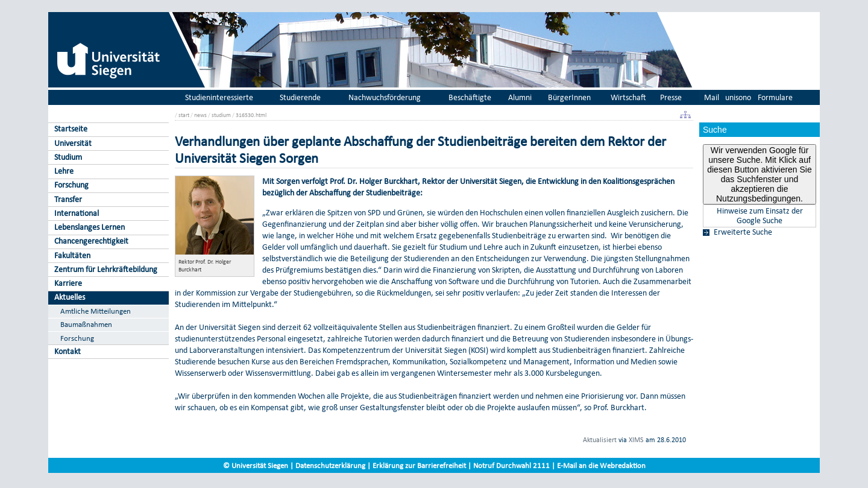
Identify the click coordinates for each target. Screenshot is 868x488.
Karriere (68, 283)
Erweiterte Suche (743, 232)
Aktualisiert (600, 440)
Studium (68, 157)
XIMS (636, 440)
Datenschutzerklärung (330, 465)
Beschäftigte (470, 97)
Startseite (71, 129)
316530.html (251, 115)
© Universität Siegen (256, 465)
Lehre (64, 171)
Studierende (300, 97)
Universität (73, 143)
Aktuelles (70, 297)
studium (221, 115)
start (184, 115)
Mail (712, 97)
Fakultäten (72, 255)
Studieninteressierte (219, 97)
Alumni (520, 97)
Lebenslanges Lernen (90, 227)
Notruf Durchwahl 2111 (511, 465)
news (200, 115)
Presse (671, 97)
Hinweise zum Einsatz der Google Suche (760, 216)
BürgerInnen (569, 97)
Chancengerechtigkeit (91, 241)
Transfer (68, 199)
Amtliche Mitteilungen (96, 311)
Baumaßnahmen (86, 324)
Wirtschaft (628, 97)
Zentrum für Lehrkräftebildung (106, 269)
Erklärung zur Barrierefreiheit (419, 465)
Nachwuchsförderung (385, 97)
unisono (738, 97)
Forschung (71, 185)
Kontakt (68, 351)
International (77, 213)
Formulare (775, 97)
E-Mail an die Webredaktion (601, 465)
